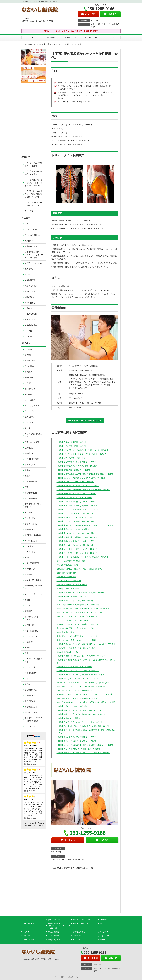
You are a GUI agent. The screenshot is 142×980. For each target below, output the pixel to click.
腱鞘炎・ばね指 (31, 524)
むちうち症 (29, 605)
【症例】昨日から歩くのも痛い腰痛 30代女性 (75, 521)
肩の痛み (28, 355)
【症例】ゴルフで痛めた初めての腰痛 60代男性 (76, 462)
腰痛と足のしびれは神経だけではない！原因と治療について (81, 569)
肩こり (27, 428)
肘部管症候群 (30, 701)
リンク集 (28, 331)
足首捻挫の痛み (31, 690)
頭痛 (27, 487)
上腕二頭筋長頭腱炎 (33, 563)
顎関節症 (28, 574)
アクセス (111, 38)
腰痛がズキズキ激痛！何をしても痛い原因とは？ (76, 648)
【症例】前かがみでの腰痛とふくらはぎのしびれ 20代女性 (81, 478)
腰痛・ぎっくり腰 (35, 44)
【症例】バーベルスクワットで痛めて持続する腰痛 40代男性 (82, 454)
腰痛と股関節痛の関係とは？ (68, 632)
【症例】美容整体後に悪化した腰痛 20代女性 (75, 482)
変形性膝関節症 (31, 493)
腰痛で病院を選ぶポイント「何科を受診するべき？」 (78, 698)
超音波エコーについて (34, 263)
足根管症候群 (30, 696)
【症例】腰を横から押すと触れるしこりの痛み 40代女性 (80, 722)
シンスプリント (31, 636)
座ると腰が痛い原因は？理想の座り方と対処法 (75, 628)
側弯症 (27, 684)
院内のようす (30, 291)
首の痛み (28, 349)
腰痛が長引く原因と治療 (66, 577)
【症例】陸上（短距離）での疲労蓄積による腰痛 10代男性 (81, 593)
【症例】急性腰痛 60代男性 (68, 718)
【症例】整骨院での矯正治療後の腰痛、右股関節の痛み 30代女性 (83, 753)
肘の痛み (28, 372)
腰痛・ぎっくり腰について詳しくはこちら (85, 421)
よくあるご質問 (91, 38)
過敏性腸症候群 (31, 707)
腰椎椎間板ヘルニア (33, 453)
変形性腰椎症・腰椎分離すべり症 (34, 506)
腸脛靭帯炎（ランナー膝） (34, 587)
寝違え (27, 653)
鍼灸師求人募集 (31, 325)
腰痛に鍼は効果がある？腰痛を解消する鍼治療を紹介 (78, 605)
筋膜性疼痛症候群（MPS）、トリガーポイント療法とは (34, 255)
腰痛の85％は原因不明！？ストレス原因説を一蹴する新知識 (81, 687)
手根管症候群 (30, 529)
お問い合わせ (30, 303)
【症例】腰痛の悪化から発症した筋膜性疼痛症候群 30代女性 (82, 675)
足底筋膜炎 (29, 642)
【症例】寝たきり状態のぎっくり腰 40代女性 (75, 545)
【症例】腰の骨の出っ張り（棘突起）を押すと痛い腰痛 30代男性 (83, 726)
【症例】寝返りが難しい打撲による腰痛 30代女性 (77, 553)
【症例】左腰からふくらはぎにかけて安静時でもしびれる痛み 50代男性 (86, 644)
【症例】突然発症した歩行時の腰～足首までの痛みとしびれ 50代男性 (85, 525)
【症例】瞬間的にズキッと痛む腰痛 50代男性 (75, 601)
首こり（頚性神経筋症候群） (34, 435)
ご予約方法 (29, 308)
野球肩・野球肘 (31, 518)
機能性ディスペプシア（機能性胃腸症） (34, 719)
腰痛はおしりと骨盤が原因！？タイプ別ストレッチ (77, 616)
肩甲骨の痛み (30, 361)
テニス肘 (28, 513)
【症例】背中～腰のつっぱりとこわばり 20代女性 (77, 549)
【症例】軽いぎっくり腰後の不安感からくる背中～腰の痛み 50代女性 (85, 745)
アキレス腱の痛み (32, 631)
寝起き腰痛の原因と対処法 (67, 652)
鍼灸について (30, 269)
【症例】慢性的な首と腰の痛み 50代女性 (74, 470)
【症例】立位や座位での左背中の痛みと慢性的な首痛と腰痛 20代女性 (85, 474)
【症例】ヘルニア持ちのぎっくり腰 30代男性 (75, 513)
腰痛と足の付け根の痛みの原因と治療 (72, 585)
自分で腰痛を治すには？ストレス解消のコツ (74, 691)
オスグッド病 (30, 552)
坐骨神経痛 (29, 448)
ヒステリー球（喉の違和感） (34, 660)
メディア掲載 (30, 320)
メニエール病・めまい (34, 594)
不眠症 (27, 600)
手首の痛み (29, 377)
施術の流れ (29, 297)
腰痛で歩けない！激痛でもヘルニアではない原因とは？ (79, 640)
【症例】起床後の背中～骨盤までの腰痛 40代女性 (77, 537)
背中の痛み (29, 366)
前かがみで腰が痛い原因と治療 (69, 581)
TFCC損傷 (29, 546)
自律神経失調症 (31, 482)
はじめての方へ (31, 229)
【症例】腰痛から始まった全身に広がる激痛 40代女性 (79, 710)
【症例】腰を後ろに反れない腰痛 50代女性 (74, 517)
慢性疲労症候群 (31, 712)
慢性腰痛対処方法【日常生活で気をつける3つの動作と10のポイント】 (85, 694)
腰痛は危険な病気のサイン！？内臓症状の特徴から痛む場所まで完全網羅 (86, 702)
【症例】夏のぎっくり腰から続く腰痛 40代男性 (76, 741)
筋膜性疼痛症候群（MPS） (32, 618)
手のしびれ (29, 411)
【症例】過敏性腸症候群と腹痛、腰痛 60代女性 (76, 494)
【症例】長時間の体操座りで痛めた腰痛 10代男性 (77, 466)
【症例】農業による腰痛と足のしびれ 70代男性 (76, 541)
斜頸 (27, 679)
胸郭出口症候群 (31, 541)
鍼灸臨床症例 (30, 280)
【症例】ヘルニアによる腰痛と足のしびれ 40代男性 (78, 509)
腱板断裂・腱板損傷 (33, 535)
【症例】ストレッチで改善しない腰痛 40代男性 (76, 502)
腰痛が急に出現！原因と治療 (68, 589)
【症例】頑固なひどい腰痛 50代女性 (72, 706)
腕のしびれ (29, 417)
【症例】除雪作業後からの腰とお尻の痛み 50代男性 (78, 486)
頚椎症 (27, 470)
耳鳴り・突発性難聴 (33, 580)
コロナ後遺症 (30, 726)
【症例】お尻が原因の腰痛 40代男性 (72, 446)
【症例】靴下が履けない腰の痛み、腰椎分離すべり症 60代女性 (82, 450)
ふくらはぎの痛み (32, 406)
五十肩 (27, 476)
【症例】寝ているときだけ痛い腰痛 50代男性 (75, 533)
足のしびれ (29, 422)
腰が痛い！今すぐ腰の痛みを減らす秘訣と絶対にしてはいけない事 (83, 683)
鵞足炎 (27, 558)
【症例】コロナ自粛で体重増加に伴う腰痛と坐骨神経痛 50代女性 (83, 490)
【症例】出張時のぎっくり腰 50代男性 (73, 529)
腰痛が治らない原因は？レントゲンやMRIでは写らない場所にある (83, 608)
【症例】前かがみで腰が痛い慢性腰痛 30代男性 (76, 737)
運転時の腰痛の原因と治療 (67, 565)
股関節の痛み (30, 389)
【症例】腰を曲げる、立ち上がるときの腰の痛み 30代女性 (81, 656)
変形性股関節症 (31, 498)
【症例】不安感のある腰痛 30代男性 (72, 597)
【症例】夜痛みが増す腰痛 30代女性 (72, 442)
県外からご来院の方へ (34, 235)
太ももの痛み (30, 400)
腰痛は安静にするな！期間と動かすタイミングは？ (77, 636)
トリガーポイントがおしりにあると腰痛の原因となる (78, 671)
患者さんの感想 (31, 286)
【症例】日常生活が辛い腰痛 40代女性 (73, 458)
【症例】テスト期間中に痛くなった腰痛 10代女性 (77, 506)
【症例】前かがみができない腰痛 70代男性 (74, 667)
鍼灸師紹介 (51, 38)
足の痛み (28, 383)
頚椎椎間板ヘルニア (33, 465)
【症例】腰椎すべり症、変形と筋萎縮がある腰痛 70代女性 (81, 714)
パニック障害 (30, 667)
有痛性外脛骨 (30, 569)
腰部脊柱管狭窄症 (32, 459)
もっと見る (29, 211)
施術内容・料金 (71, 38)
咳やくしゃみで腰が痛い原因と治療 (71, 561)
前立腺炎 (28, 611)
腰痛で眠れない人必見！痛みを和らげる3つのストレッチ (79, 612)
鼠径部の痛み (30, 625)
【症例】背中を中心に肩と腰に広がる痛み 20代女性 (78, 679)
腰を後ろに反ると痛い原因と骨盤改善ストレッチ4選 (77, 624)
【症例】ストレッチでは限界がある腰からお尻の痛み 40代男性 (82, 557)
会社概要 (28, 336)
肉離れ (27, 648)
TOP (31, 38)
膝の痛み (28, 394)
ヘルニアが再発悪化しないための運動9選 (73, 620)
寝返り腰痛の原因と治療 (66, 573)
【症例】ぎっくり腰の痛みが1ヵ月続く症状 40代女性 (78, 749)
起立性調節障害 (31, 673)
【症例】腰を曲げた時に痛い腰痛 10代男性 (74, 498)
